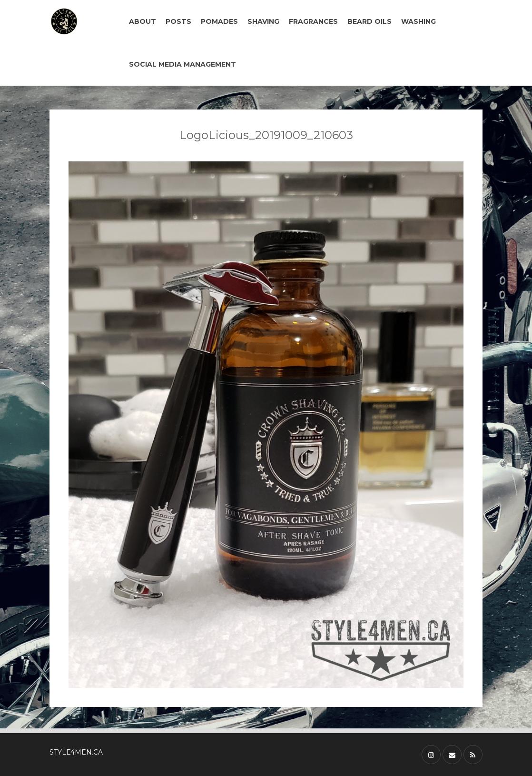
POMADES (219, 21)
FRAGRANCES (313, 21)
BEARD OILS (369, 21)
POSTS (178, 21)
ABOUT (143, 21)
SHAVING (263, 21)
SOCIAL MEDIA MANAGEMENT (182, 64)
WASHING (419, 21)
